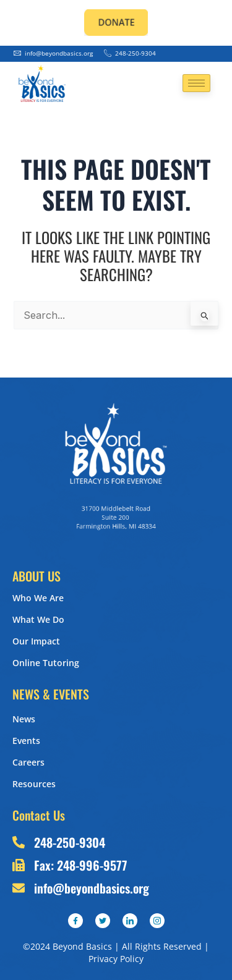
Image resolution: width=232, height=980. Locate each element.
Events (26, 741)
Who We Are (38, 598)
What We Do (38, 619)
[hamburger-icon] (196, 83)
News (24, 719)
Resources (34, 784)
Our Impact (36, 641)
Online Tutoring (46, 663)
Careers (28, 762)
